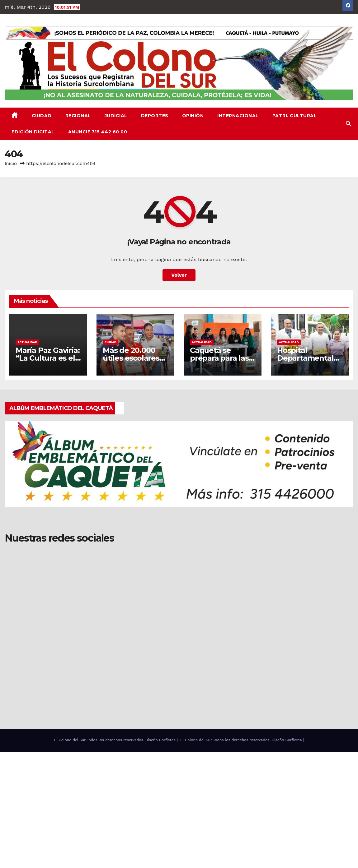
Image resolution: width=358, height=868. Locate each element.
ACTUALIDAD (27, 342)
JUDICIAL (116, 116)
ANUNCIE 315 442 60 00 (98, 132)
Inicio (11, 164)
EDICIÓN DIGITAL (33, 132)
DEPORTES (155, 116)
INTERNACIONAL (238, 116)
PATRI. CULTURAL (295, 116)
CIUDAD (42, 116)
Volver (179, 275)
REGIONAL (78, 116)
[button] (348, 124)
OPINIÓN (193, 116)
